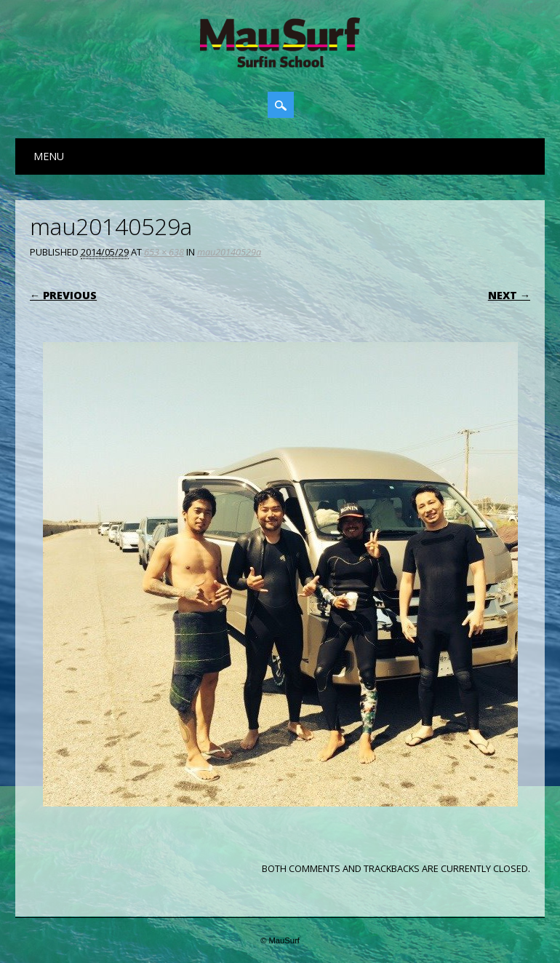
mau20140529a (229, 252)
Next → (509, 295)
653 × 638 (164, 252)
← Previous (63, 295)
